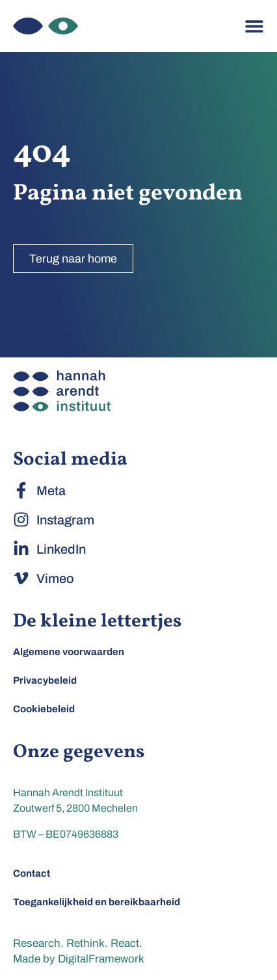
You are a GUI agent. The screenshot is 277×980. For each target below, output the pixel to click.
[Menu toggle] (254, 26)
